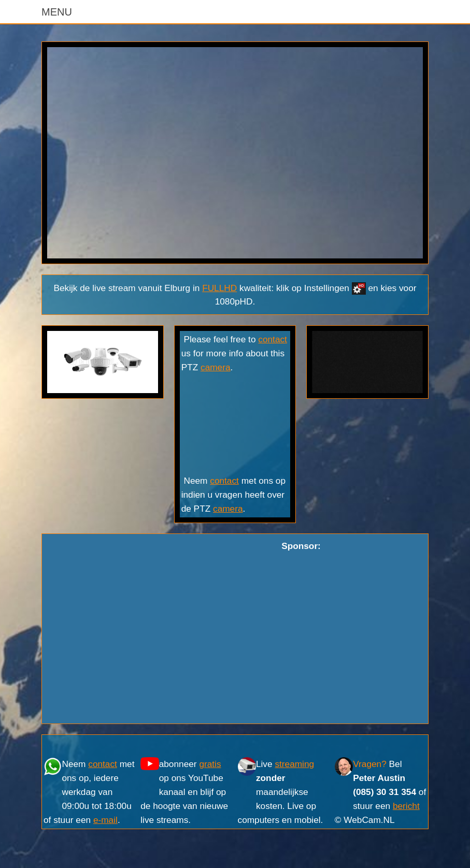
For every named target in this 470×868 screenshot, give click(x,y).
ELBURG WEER (235, 424)
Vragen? (370, 764)
